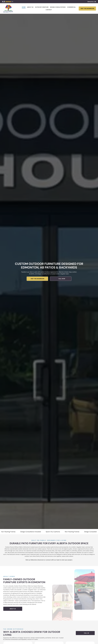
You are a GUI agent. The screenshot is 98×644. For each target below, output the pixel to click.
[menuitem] (24, 7)
